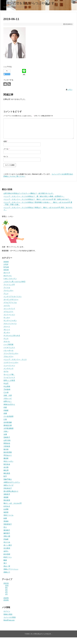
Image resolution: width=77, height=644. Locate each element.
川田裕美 (7, 446)
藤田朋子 (7, 533)
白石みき (7, 506)
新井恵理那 (8, 452)
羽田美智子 (8, 524)
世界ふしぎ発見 (9, 380)
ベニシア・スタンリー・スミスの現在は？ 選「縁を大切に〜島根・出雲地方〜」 (34, 196)
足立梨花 (7, 548)
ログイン (7, 611)
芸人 (5, 527)
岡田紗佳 (7, 443)
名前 (6, 141)
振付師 (6, 449)
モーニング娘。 (9, 374)
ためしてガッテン (10, 279)
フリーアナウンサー (11, 353)
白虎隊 (6, 509)
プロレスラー (8, 356)
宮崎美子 (7, 437)
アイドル (7, 288)
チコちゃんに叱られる (12, 335)
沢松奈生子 (8, 488)
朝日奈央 (7, 464)
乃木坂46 (7, 389)
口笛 (5, 419)
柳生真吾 (7, 473)
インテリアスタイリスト (13, 297)
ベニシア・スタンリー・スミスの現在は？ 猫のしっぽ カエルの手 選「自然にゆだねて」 (37, 199)
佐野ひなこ (8, 401)
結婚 (5, 518)
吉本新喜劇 (8, 422)
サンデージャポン (10, 321)
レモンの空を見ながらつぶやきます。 (30, 3)
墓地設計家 (8, 425)
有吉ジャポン (8, 461)
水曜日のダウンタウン (12, 482)
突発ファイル (8, 515)
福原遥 (6, 512)
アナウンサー (8, 291)
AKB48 (6, 262)
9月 (6, 588)
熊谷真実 (7, 500)
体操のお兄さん (9, 404)
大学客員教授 (8, 428)
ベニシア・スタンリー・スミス (15, 359)
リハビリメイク (9, 377)
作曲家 (6, 410)
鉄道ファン (8, 557)
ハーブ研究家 (8, 344)
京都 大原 (8, 395)
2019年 (6, 600)
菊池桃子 (7, 530)
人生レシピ (8, 398)
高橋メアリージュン (11, 569)
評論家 (6, 539)
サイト (6, 157)
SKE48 (6, 270)
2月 (6, 592)
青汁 (5, 563)
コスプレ (7, 306)
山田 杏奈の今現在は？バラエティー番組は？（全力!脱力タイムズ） (29, 193)
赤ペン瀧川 (8, 545)
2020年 (6, 598)
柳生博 (6, 470)
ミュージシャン (9, 365)
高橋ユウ (7, 572)
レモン (70, 90)
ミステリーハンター (11, 362)
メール (6, 149)
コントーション (9, 315)
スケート (7, 326)
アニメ (6, 294)
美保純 (6, 521)
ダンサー (7, 332)
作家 (5, 407)
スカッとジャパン (10, 323)
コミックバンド (9, 309)
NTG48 (6, 267)
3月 (6, 590)
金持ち (6, 551)
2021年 (6, 583)
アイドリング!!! (9, 285)
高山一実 (7, 566)
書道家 (6, 458)
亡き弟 (6, 392)
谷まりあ (7, 542)
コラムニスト (8, 312)
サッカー (7, 318)
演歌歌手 (7, 494)
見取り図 (7, 536)
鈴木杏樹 (7, 554)
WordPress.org (9, 620)
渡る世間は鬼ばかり (11, 491)
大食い (6, 431)
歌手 (5, 476)
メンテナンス (8, 368)
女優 (5, 434)
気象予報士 (8, 479)
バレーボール (8, 350)
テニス (6, 338)
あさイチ (7, 273)
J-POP (6, 264)
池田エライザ (8, 485)
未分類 (6, 467)
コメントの (10, 617)
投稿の (8, 614)
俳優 (5, 413)
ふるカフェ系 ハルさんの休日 (14, 282)
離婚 (5, 560)
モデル (6, 371)
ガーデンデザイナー (11, 300)
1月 (6, 594)
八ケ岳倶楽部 (8, 416)
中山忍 (6, 383)
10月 (7, 585)
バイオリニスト (9, 347)
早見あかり (8, 455)
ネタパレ (7, 341)
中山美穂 (7, 386)
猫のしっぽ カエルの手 (13, 503)
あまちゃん (8, 276)
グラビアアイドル (10, 303)
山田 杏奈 (7, 440)
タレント (7, 329)
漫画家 (6, 497)
